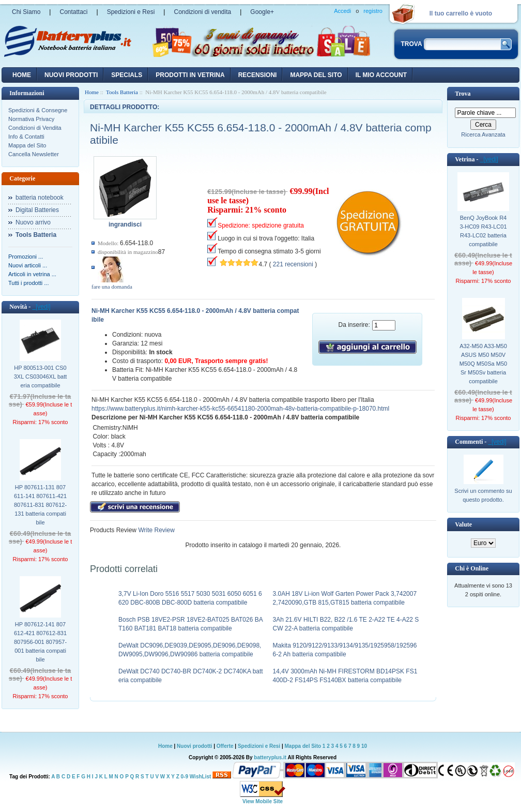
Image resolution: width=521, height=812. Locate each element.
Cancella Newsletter (34, 154)
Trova (463, 94)
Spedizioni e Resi (131, 12)
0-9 (185, 777)
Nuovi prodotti (194, 746)
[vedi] (41, 307)
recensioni (258, 75)
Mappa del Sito (27, 145)
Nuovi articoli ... (28, 265)
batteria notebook (40, 198)
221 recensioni (293, 264)
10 (364, 746)
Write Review (156, 530)
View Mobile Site (263, 801)
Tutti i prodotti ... (28, 283)
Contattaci (73, 12)
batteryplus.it (271, 757)
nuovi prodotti (71, 75)
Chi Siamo (26, 12)
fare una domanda (112, 287)
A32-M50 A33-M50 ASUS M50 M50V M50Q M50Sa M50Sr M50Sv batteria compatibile (483, 364)
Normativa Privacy (31, 119)
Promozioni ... (26, 257)
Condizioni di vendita (202, 12)
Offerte (226, 746)
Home (22, 75)
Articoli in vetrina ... (32, 274)
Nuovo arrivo (33, 222)
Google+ (262, 12)
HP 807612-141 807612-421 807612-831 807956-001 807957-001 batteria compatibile (40, 642)
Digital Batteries (37, 210)
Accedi (342, 11)
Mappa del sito (316, 75)
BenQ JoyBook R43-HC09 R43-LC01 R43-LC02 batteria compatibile (483, 231)
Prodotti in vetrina (190, 75)
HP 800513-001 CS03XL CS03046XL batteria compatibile (41, 377)
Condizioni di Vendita (35, 128)
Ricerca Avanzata (483, 134)
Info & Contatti (26, 137)
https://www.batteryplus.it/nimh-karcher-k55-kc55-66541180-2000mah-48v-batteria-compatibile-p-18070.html (240, 409)
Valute (463, 524)
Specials (127, 75)
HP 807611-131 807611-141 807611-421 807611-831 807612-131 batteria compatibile (40, 505)
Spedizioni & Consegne (38, 110)
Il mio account (381, 75)
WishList (201, 777)
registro (373, 11)
